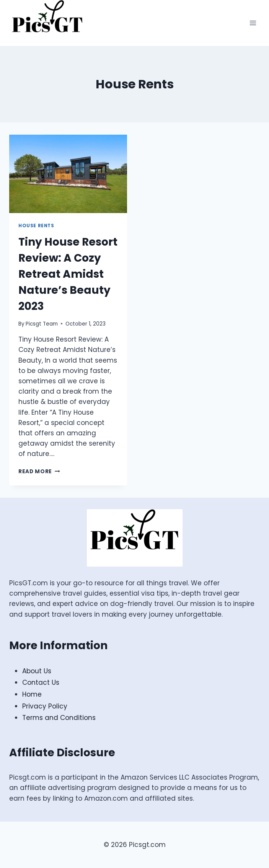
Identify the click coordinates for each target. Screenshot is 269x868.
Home (32, 694)
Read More (39, 471)
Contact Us (41, 682)
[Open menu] (253, 23)
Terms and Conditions (59, 718)
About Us (37, 671)
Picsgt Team (42, 324)
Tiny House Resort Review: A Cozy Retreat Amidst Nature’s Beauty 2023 (68, 274)
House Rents (36, 226)
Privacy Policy (45, 706)
